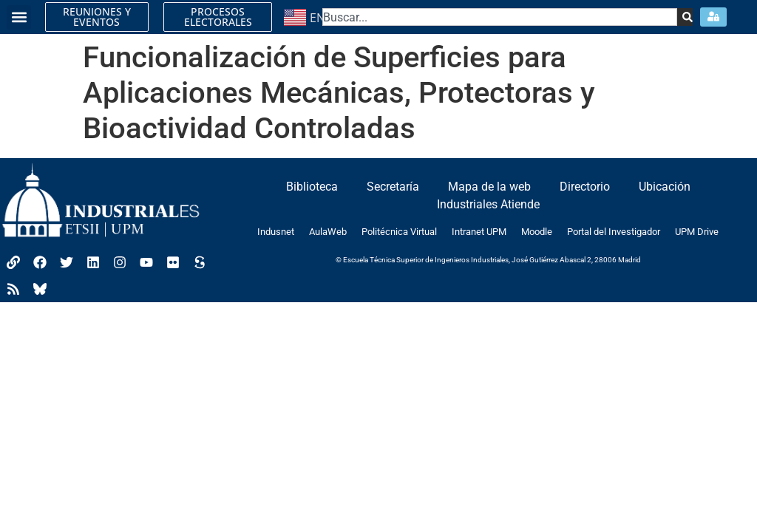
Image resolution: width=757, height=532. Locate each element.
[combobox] (500, 17)
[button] (19, 17)
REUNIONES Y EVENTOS (97, 17)
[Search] (685, 17)
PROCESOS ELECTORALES (218, 17)
